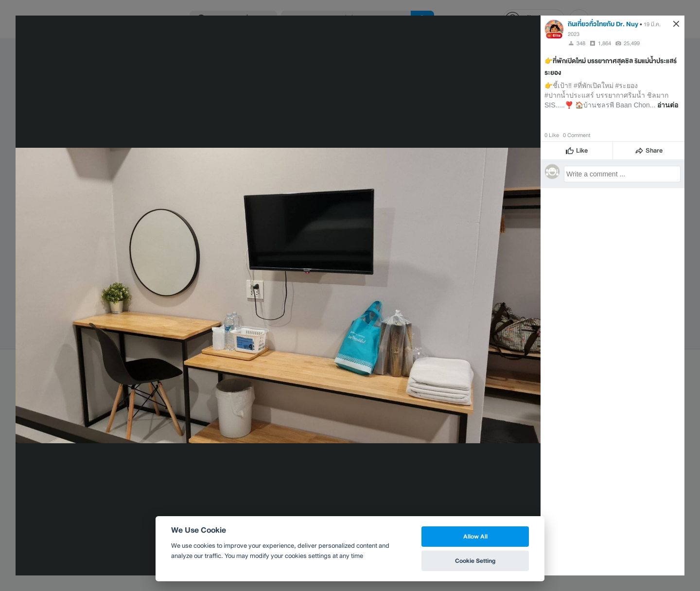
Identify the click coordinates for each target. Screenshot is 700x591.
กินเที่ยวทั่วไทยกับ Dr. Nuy (603, 24)
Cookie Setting (475, 561)
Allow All (475, 536)
